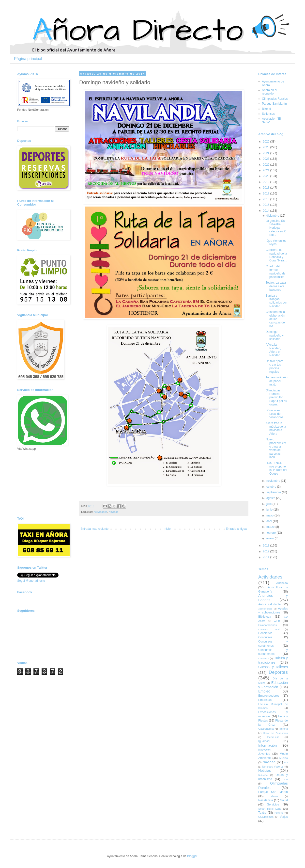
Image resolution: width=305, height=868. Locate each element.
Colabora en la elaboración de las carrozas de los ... (275, 319)
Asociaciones (265, 609)
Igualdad (264, 741)
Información (267, 745)
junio (270, 510)
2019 (267, 182)
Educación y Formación (273, 685)
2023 (267, 159)
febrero (271, 533)
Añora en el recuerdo (269, 92)
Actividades (100, 512)
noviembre (274, 481)
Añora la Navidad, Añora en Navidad (274, 350)
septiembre (274, 492)
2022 (267, 165)
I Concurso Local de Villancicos (274, 414)
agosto (271, 498)
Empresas (265, 700)
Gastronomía (266, 729)
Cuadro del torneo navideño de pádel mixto (275, 272)
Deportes (278, 672)
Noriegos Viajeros (273, 767)
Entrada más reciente (94, 529)
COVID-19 (264, 658)
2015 (267, 205)
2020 (267, 176)
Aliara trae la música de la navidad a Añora (276, 428)
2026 (267, 142)
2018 (267, 188)
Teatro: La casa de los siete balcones (276, 286)
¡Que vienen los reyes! (276, 242)
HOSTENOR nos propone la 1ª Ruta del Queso (276, 468)
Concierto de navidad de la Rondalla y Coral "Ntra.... (276, 255)
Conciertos (265, 633)
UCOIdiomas (266, 817)
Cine (277, 621)
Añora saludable (269, 604)
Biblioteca (265, 617)
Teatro (262, 813)
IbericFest (273, 737)
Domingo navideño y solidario (275, 335)
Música (284, 758)
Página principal (28, 59)
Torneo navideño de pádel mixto (277, 381)
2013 (267, 546)
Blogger (192, 856)
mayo (270, 515)
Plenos (274, 796)
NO (286, 763)
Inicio (167, 529)
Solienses (268, 114)
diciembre (273, 216)
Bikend (267, 109)
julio (269, 504)
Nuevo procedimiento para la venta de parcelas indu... (276, 448)
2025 (267, 147)
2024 (267, 153)
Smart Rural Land (270, 809)
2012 (267, 551)
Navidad (114, 512)
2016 (267, 199)
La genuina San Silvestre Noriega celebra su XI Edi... (276, 228)
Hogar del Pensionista (275, 733)
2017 (267, 193)
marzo (271, 527)
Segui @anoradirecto (31, 581)
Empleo (264, 691)
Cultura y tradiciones (273, 660)
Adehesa (282, 583)
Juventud (264, 754)
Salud (284, 800)
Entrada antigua (236, 529)
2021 (267, 170)
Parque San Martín (274, 104)
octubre (272, 487)
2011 (267, 557)
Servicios (273, 804)
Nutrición (263, 775)
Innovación (265, 750)
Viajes (284, 817)
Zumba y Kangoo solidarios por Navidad (276, 301)
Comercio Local (269, 629)
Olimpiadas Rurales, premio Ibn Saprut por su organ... (276, 398)
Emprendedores (269, 696)
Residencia (266, 800)
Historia (283, 729)
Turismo (279, 813)
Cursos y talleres (273, 667)
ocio (285, 779)
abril (270, 521)
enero (271, 538)
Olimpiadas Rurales (275, 99)
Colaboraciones (267, 625)
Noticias (265, 771)
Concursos (265, 637)
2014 (267, 211)
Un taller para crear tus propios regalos (274, 366)
